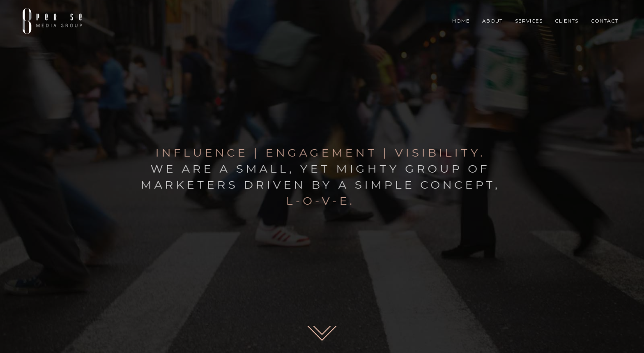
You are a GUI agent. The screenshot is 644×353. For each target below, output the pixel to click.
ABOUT (492, 21)
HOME (461, 21)
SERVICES (529, 21)
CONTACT (605, 21)
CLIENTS (567, 21)
